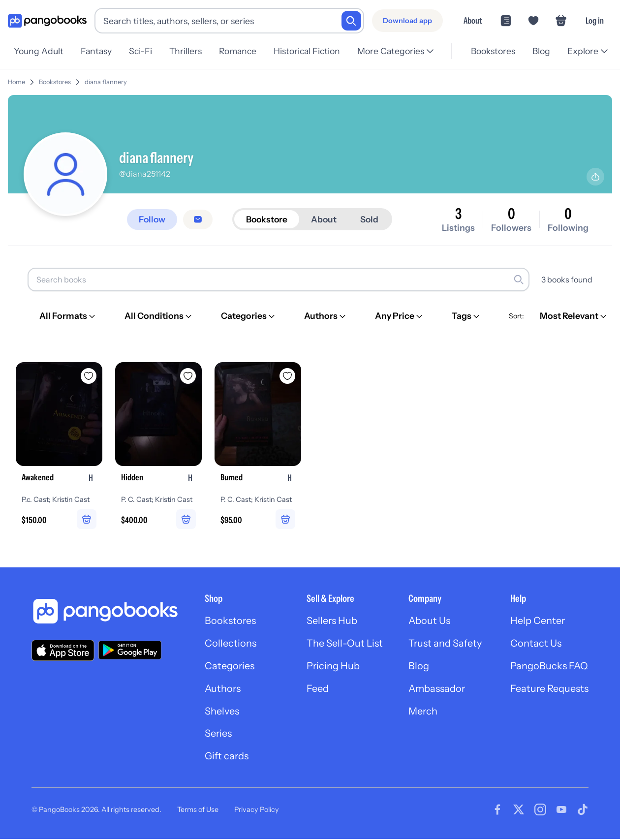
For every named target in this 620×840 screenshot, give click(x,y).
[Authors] (326, 316)
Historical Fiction (315, 51)
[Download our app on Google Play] (130, 651)
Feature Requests (549, 689)
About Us (429, 622)
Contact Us (535, 644)
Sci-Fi (143, 51)
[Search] (351, 21)
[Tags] (466, 316)
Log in (595, 20)
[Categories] (249, 316)
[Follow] (153, 219)
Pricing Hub (332, 667)
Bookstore (268, 219)
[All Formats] (68, 316)
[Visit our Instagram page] (540, 810)
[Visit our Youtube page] (561, 810)
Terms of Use (198, 810)
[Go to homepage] (47, 21)
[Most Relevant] (574, 316)
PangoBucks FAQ (549, 667)
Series (217, 735)
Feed (316, 689)
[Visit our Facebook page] (497, 810)
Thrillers (190, 51)
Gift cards (225, 757)
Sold (372, 219)
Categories (228, 667)
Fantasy (98, 51)
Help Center (537, 622)
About (473, 20)
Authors (221, 689)
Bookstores (490, 51)
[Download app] (407, 21)
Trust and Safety (444, 644)
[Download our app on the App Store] (63, 650)
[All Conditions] (159, 316)
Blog (540, 51)
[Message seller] (199, 219)
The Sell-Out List (343, 644)
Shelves (220, 712)
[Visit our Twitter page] (519, 810)
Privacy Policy (257, 810)
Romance (244, 51)
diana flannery (106, 82)
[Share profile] (595, 177)
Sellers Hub (331, 622)
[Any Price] (400, 316)
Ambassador (436, 689)
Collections (229, 644)
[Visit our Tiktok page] (583, 810)
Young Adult (39, 51)
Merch (422, 712)
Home (16, 82)
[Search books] (279, 280)
